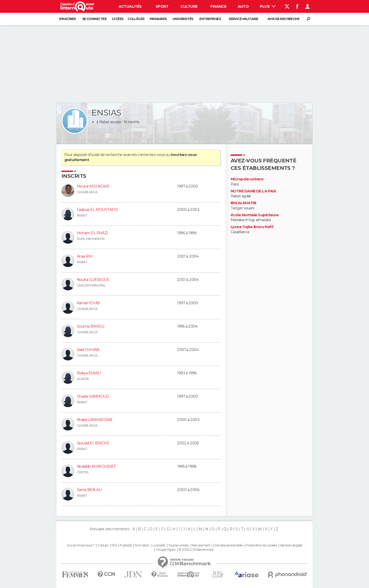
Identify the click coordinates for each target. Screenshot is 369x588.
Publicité (126, 545)
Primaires (158, 19)
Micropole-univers (247, 179)
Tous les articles (178, 545)
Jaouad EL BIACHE (93, 443)
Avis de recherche (283, 19)
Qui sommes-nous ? (80, 545)
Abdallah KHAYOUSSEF (96, 466)
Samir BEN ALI (89, 490)
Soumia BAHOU (90, 326)
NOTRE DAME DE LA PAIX (253, 191)
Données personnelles (228, 545)
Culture (189, 6)
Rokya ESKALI (89, 373)
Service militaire (243, 19)
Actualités (130, 6)
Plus (268, 6)
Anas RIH (85, 256)
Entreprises (210, 19)
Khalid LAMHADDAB (94, 420)
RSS (114, 545)
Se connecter (94, 19)
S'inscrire (67, 19)
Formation (142, 545)
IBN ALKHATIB (243, 203)
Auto (243, 6)
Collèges (136, 19)
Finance (218, 6)
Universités (183, 19)
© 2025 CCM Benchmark (196, 550)
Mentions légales (291, 545)
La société (159, 545)
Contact (103, 545)
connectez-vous (151, 155)
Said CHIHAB (88, 350)
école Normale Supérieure (255, 215)
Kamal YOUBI (88, 303)
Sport (162, 6)
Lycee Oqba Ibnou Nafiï (252, 227)
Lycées (118, 19)
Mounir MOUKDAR (93, 186)
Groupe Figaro (166, 550)
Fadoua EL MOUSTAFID (97, 210)
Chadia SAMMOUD (93, 396)
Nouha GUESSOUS (93, 280)
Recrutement (201, 545)
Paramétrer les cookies (262, 545)
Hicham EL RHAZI (93, 233)
